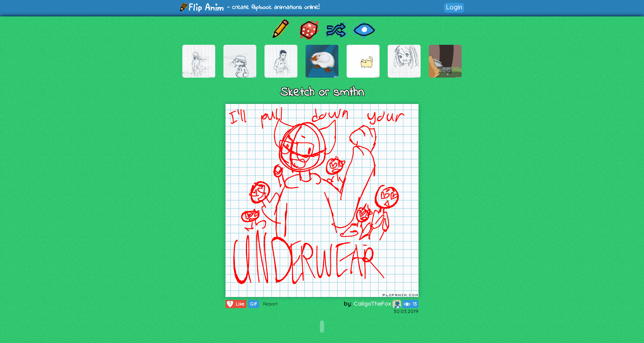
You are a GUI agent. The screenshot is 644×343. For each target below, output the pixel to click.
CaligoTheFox (377, 304)
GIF (254, 304)
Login (454, 7)
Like (235, 304)
